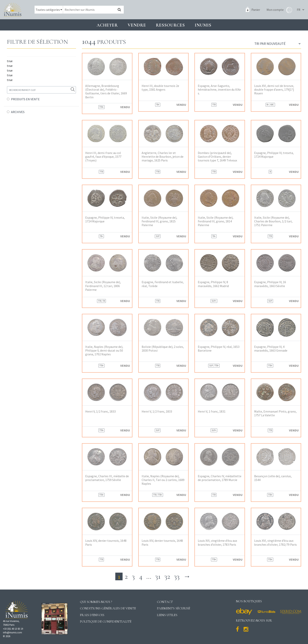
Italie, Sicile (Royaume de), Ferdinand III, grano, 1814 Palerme (216, 221)
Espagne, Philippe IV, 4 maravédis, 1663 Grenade (271, 349)
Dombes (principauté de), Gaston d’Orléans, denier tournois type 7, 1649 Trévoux (217, 157)
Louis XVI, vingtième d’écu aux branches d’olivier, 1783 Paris (217, 543)
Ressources (170, 25)
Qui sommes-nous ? (96, 602)
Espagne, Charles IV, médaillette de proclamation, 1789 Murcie (220, 478)
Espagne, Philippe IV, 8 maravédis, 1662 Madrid (213, 284)
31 (158, 576)
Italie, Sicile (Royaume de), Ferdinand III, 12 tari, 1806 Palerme (103, 286)
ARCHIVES (18, 112)
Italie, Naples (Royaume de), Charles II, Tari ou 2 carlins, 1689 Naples (163, 480)
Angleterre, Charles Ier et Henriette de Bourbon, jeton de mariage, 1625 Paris (163, 157)
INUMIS (203, 25)
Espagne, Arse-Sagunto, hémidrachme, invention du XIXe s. (219, 90)
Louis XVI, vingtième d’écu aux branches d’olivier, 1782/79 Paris (275, 543)
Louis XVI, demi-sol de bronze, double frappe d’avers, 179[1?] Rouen (274, 90)
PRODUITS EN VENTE (25, 99)
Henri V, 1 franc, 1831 (212, 411)
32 (167, 576)
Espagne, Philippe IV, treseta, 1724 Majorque (274, 155)
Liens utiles (167, 615)
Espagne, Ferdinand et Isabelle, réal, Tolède (163, 284)
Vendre (137, 25)
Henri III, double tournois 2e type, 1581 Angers (160, 88)
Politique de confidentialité (106, 621)
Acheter (107, 25)
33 (177, 576)
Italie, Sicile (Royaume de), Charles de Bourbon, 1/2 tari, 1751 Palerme (273, 221)
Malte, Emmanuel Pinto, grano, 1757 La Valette (275, 413)
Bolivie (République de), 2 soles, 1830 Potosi (163, 349)
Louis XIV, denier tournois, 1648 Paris (106, 543)
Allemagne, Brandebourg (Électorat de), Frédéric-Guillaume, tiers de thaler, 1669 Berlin (106, 92)
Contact (165, 602)
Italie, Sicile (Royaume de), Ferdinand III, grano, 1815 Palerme (159, 221)
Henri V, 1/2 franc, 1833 (100, 411)
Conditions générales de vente (108, 608)
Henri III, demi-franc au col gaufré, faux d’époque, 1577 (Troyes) (103, 157)
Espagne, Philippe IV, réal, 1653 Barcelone (219, 349)
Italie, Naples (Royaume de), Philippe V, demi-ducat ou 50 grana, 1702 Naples (104, 351)
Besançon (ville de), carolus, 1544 (273, 478)
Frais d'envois (92, 615)
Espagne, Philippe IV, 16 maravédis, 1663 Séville (270, 284)
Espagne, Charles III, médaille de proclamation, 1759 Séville (107, 478)
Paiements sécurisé (174, 608)
